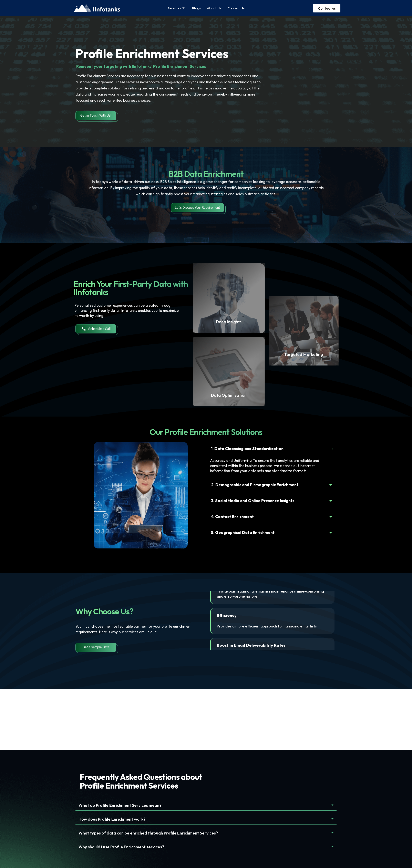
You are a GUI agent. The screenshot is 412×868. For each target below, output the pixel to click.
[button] (206, 805)
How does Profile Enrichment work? (112, 819)
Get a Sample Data (96, 647)
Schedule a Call (96, 329)
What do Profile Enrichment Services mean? (120, 805)
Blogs (196, 8)
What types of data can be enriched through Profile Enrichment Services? (148, 833)
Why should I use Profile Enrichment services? (121, 847)
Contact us (236, 8)
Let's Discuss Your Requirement (197, 208)
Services (176, 8)
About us (214, 8)
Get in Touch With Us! (96, 115)
